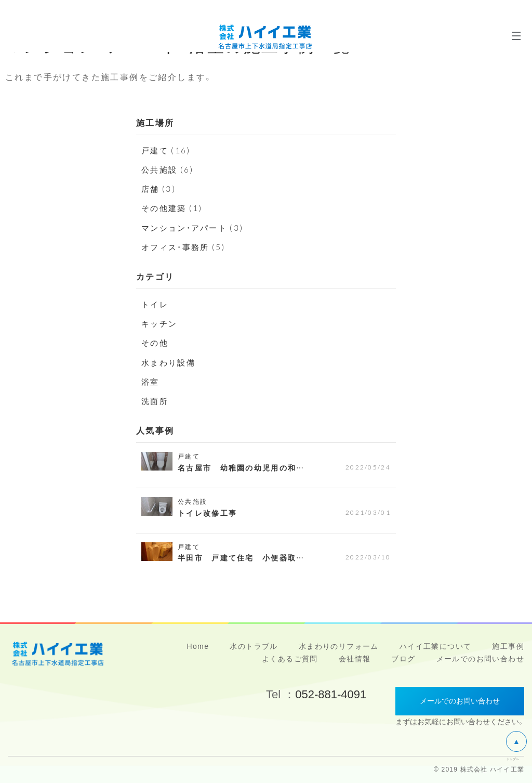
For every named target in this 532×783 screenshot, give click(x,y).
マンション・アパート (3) (196, 227)
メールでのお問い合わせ (480, 659)
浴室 (151, 381)
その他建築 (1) (174, 207)
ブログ (403, 659)
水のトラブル (254, 646)
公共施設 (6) (169, 169)
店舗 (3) (159, 188)
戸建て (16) (167, 150)
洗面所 (156, 400)
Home (198, 646)
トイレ (156, 304)
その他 (156, 342)
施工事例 (508, 646)
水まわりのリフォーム (339, 646)
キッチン (161, 323)
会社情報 (355, 659)
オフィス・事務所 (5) (186, 246)
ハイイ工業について (436, 646)
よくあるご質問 (290, 659)
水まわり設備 (170, 362)
